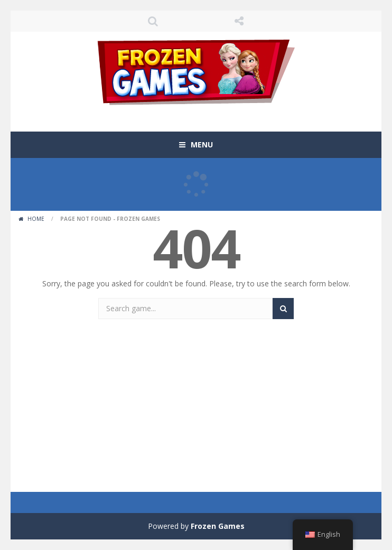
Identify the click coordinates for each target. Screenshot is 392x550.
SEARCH (153, 21)
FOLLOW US (239, 21)
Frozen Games (218, 526)
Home (36, 219)
